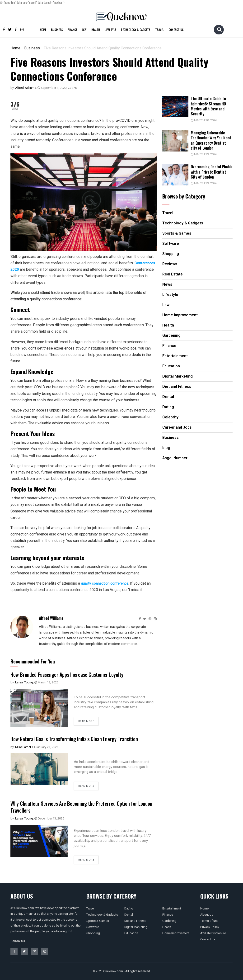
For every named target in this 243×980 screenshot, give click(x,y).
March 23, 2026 (206, 154)
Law (84, 30)
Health (96, 30)
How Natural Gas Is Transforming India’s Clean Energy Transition (82, 739)
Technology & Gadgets (136, 30)
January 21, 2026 (45, 747)
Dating (129, 908)
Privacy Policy (210, 927)
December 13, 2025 (49, 818)
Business (57, 30)
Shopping (93, 933)
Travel (159, 30)
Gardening (169, 921)
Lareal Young (24, 682)
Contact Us (176, 30)
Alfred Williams (26, 88)
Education (131, 933)
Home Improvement (176, 933)
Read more (86, 721)
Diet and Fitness (135, 921)
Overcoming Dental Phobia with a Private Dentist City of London (211, 171)
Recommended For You (33, 661)
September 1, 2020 (52, 88)
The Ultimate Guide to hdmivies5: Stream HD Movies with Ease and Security (211, 106)
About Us (207, 915)
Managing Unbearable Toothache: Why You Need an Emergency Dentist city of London (211, 140)
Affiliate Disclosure (213, 933)
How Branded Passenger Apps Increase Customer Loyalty (73, 674)
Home (43, 30)
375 (72, 88)
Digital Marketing (136, 927)
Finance (72, 30)
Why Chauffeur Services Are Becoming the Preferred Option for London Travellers (80, 807)
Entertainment (172, 908)
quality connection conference (106, 583)
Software (93, 927)
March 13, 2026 (46, 682)
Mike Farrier (23, 747)
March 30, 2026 (206, 120)
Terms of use (209, 921)
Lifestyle (110, 30)
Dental (129, 915)
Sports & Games (98, 921)
